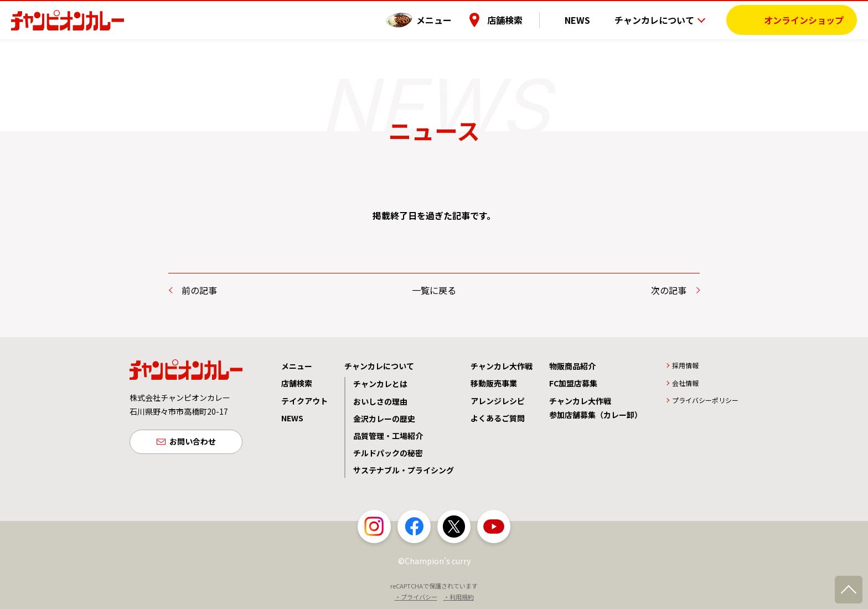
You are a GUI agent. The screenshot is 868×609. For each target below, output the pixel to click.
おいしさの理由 (380, 401)
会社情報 (685, 383)
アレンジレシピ (498, 401)
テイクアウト (304, 401)
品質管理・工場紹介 (388, 436)
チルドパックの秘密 (388, 453)
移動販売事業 (494, 383)
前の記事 (199, 290)
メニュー (450, 19)
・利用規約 (459, 597)
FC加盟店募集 (573, 383)
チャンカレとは (380, 384)
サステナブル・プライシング (404, 470)
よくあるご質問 (498, 418)
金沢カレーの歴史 (384, 419)
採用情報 (685, 365)
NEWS (585, 19)
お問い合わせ (193, 443)
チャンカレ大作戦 (502, 366)
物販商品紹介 (572, 366)
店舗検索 (521, 19)
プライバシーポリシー (705, 400)
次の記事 (669, 290)
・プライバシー (416, 597)
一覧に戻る (434, 290)
